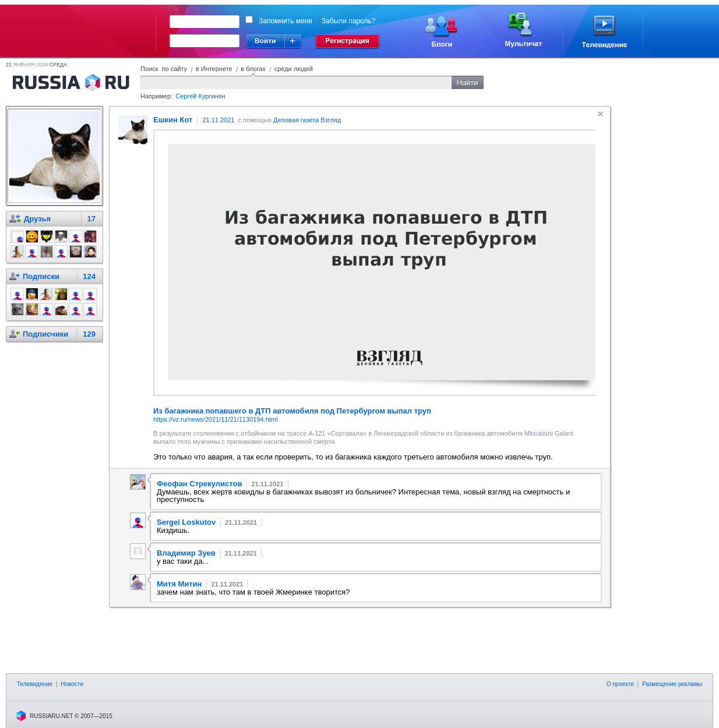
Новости (72, 684)
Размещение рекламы (672, 684)
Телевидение (35, 684)
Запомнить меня (286, 21)
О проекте (620, 684)
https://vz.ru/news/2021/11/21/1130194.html (215, 419)
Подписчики (45, 334)
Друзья (37, 219)
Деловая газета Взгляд (307, 120)
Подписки (41, 276)
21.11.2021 (218, 120)
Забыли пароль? (349, 21)
